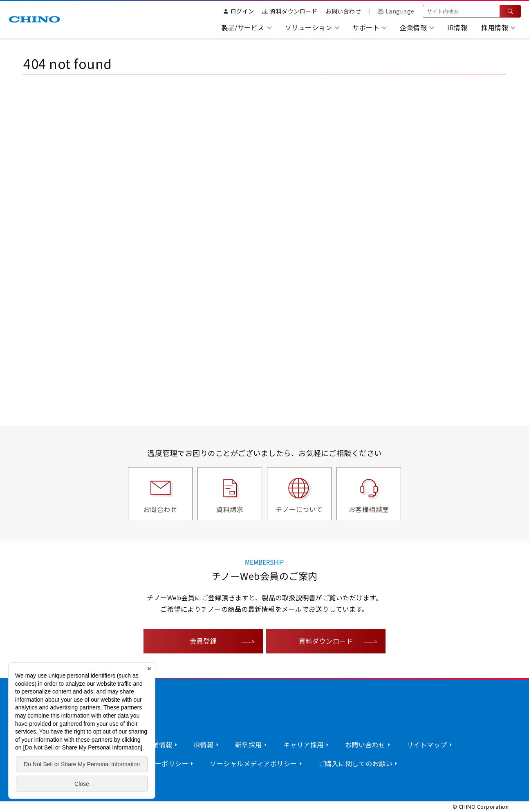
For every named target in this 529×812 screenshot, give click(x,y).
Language (396, 11)
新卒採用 (249, 745)
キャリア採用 (304, 745)
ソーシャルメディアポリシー (253, 763)
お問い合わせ (343, 11)
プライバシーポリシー (155, 763)
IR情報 (457, 27)
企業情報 (159, 745)
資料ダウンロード (290, 11)
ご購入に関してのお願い (356, 763)
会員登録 (203, 641)
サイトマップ (427, 745)
